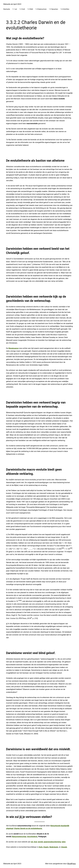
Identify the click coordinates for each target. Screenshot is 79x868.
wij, (32, 842)
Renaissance (14, 348)
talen (64, 842)
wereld (40, 842)
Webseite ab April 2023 (12, 4)
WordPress (71, 864)
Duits (41, 847)
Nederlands (54, 847)
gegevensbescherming (52, 842)
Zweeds (64, 847)
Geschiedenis (32, 837)
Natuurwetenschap (19, 837)
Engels (46, 847)
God (35, 842)
